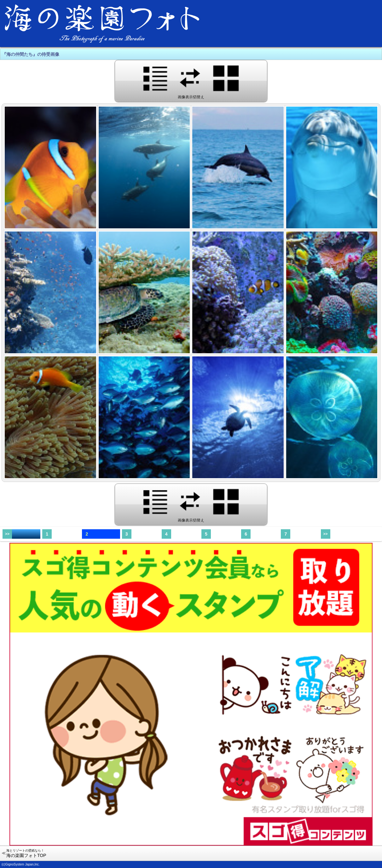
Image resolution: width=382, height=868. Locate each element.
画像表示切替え (191, 80)
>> (7, 534)
